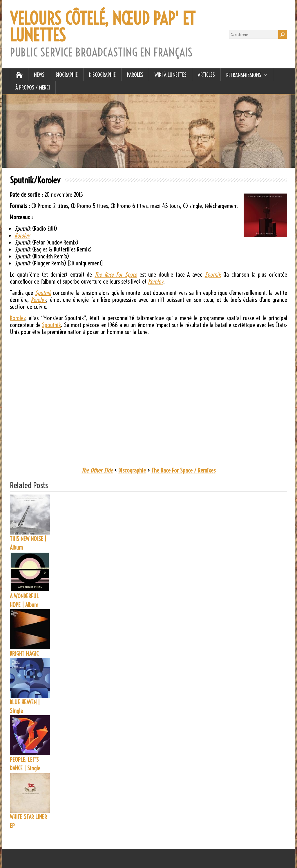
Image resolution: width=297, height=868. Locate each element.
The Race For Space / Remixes (183, 470)
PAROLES (135, 75)
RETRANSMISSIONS (244, 75)
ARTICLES (206, 75)
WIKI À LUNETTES (171, 75)
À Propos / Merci (33, 87)
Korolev (18, 318)
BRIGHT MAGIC (24, 653)
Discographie (132, 470)
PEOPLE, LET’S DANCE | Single (25, 764)
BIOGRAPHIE (67, 75)
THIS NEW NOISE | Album (28, 543)
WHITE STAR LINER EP (28, 821)
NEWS (39, 75)
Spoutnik (51, 325)
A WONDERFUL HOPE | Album (24, 600)
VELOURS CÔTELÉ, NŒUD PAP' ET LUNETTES (103, 27)
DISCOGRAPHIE (102, 75)
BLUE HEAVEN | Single (25, 706)
